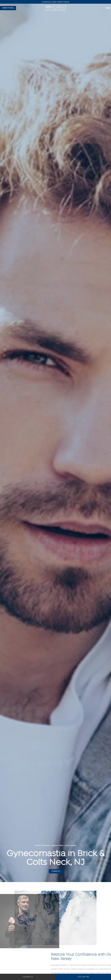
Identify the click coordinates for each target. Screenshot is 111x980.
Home (38, 846)
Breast (61, 846)
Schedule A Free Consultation (56, 2)
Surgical (54, 846)
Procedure (46, 846)
